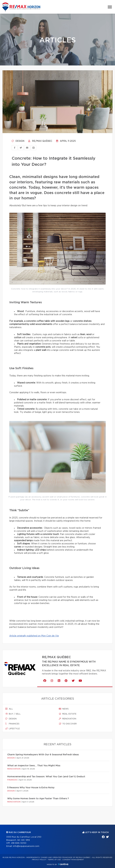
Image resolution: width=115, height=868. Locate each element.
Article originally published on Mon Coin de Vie (34, 636)
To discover (68, 724)
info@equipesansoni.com (26, 846)
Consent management (73, 860)
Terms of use (54, 860)
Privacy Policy (39, 860)
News (64, 709)
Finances (12, 724)
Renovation (68, 719)
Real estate (68, 714)
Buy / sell (13, 714)
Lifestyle (13, 729)
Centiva (63, 864)
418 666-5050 (19, 843)
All (9, 709)
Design (18, 141)
